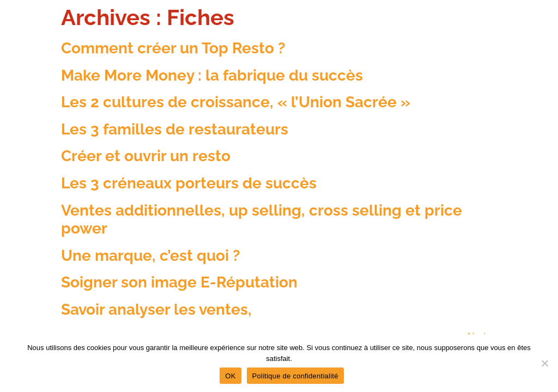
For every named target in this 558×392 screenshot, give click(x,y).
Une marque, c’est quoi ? (151, 256)
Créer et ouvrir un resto (146, 156)
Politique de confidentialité (295, 376)
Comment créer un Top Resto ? (173, 48)
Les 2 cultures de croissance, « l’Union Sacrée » (236, 102)
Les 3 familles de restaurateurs (175, 129)
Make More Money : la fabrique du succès (212, 75)
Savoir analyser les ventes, (156, 310)
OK (230, 376)
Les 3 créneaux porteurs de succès (189, 183)
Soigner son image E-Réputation (179, 282)
